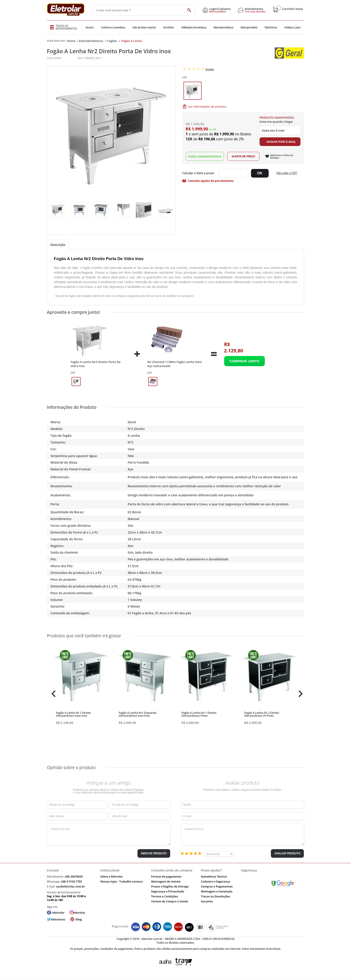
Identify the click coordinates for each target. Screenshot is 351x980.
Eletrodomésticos (223, 27)
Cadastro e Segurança (215, 882)
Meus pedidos (218, 12)
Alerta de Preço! (243, 156)
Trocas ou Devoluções (215, 896)
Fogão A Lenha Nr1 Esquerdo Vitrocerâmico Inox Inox (138, 714)
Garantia (207, 901)
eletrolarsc (58, 919)
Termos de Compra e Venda (170, 901)
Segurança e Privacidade (168, 891)
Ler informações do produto (207, 106)
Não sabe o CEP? (287, 173)
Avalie (210, 69)
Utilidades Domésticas (194, 27)
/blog (78, 919)
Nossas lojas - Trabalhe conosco (121, 882)
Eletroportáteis (249, 27)
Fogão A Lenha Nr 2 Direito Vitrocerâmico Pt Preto (262, 714)
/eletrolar (58, 913)
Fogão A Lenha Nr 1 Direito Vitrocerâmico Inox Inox (73, 714)
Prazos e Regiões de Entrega (170, 886)
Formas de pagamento (166, 877)
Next (300, 694)
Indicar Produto (154, 853)
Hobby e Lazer (293, 27)
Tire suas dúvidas (255, 12)
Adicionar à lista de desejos (282, 156)
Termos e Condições (165, 896)
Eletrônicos (271, 27)
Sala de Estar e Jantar (144, 27)
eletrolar (79, 913)
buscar (189, 10)
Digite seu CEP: (199, 173)
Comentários (109, 834)
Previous (53, 694)
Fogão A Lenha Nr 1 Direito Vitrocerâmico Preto (199, 714)
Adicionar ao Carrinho (244, 361)
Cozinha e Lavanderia (113, 27)
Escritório (169, 27)
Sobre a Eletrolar (112, 877)
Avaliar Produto (287, 853)
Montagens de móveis (166, 882)
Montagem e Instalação (217, 891)
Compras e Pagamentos (217, 886)
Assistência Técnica (214, 877)
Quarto (90, 27)
